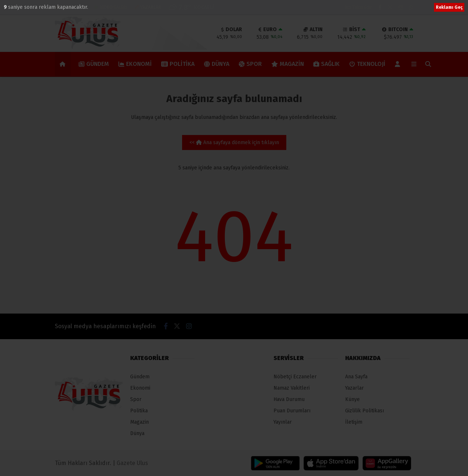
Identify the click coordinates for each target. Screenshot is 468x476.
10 (7, 7)
